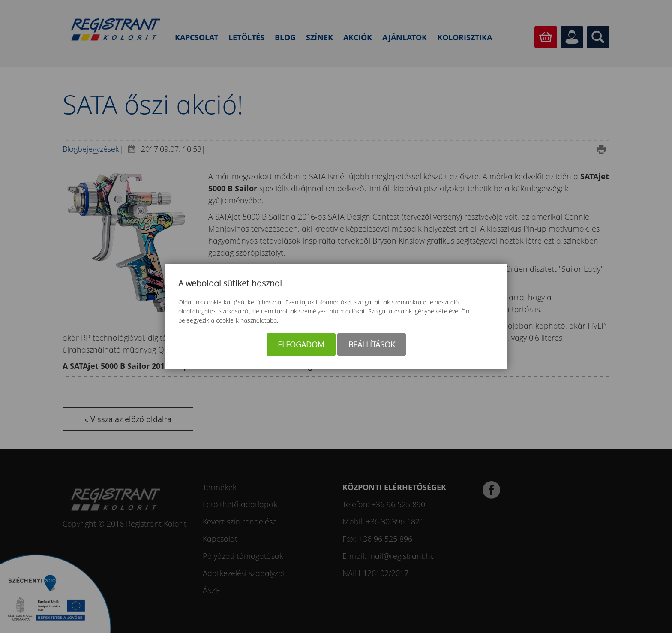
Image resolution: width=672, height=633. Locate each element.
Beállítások (372, 344)
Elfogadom (301, 344)
